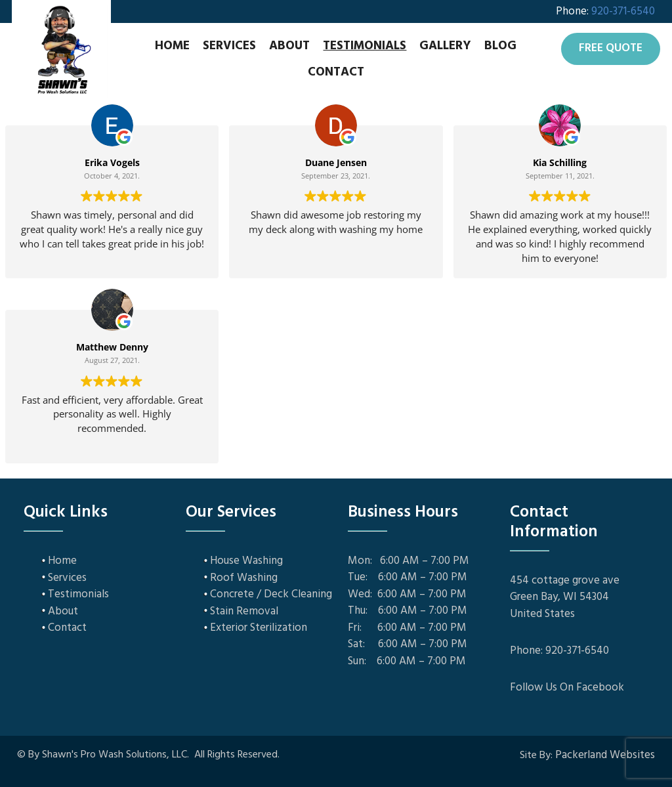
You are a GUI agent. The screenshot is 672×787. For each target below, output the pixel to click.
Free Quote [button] (611, 48)
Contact (336, 72)
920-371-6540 (623, 11)
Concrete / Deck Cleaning (271, 594)
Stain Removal (244, 611)
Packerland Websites (605, 755)
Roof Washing (244, 577)
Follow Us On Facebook (567, 688)
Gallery (445, 46)
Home (172, 46)
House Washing (246, 561)
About (289, 46)
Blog (500, 46)
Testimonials (365, 46)
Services (229, 46)
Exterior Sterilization (259, 628)
